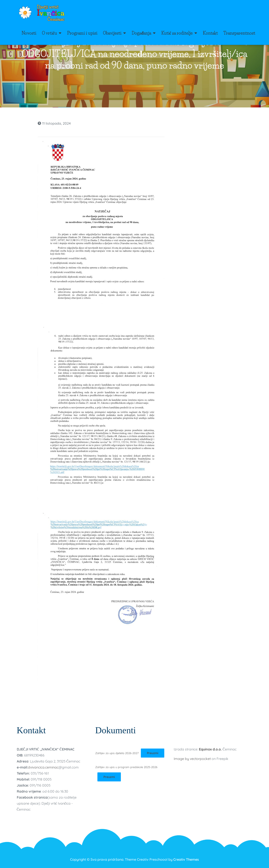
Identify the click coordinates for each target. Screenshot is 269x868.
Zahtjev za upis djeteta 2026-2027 (117, 753)
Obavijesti (112, 33)
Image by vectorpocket (192, 759)
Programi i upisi (82, 33)
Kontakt (210, 33)
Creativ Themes (186, 859)
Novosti (29, 33)
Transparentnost (239, 33)
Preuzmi (153, 753)
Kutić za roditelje (177, 33)
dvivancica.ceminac (43, 767)
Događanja (141, 33)
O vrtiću (50, 33)
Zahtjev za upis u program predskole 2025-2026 (126, 767)
